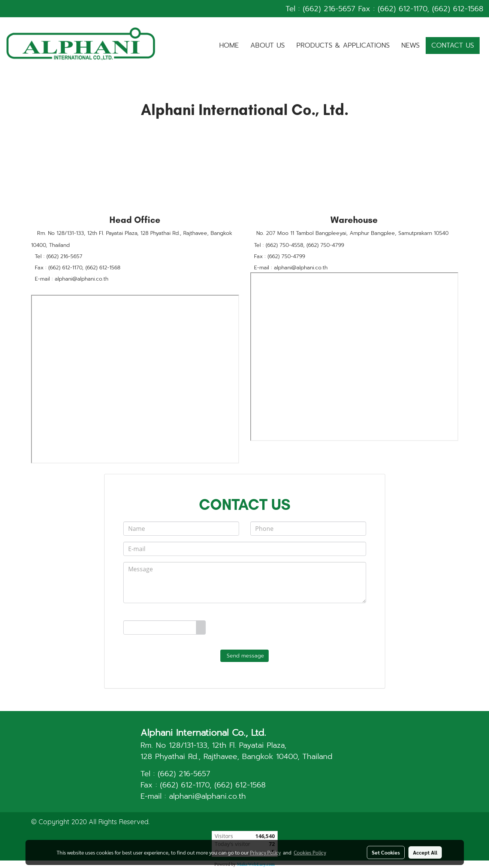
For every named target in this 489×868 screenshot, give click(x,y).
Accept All (425, 852)
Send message (244, 656)
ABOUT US (268, 45)
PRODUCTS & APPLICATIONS (343, 45)
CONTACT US (453, 45)
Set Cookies (386, 852)
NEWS (410, 45)
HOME (229, 45)
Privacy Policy (265, 852)
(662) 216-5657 (329, 9)
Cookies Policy (310, 852)
